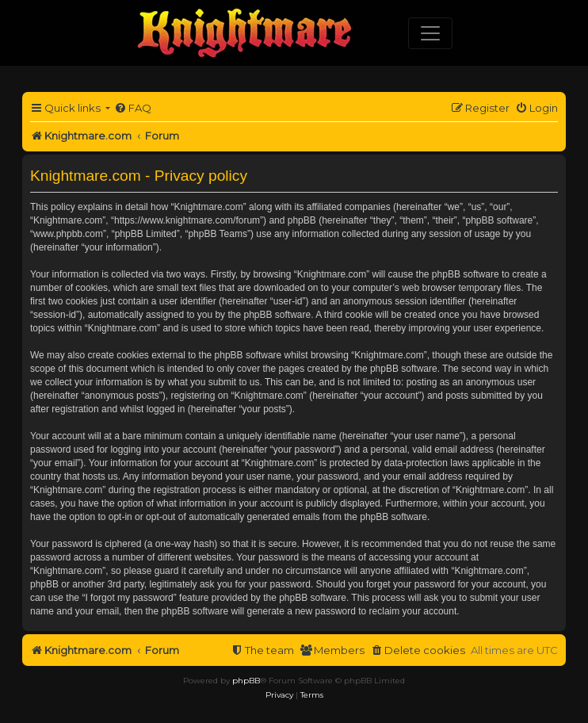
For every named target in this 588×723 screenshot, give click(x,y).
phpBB (246, 681)
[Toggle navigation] (430, 33)
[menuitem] (133, 108)
